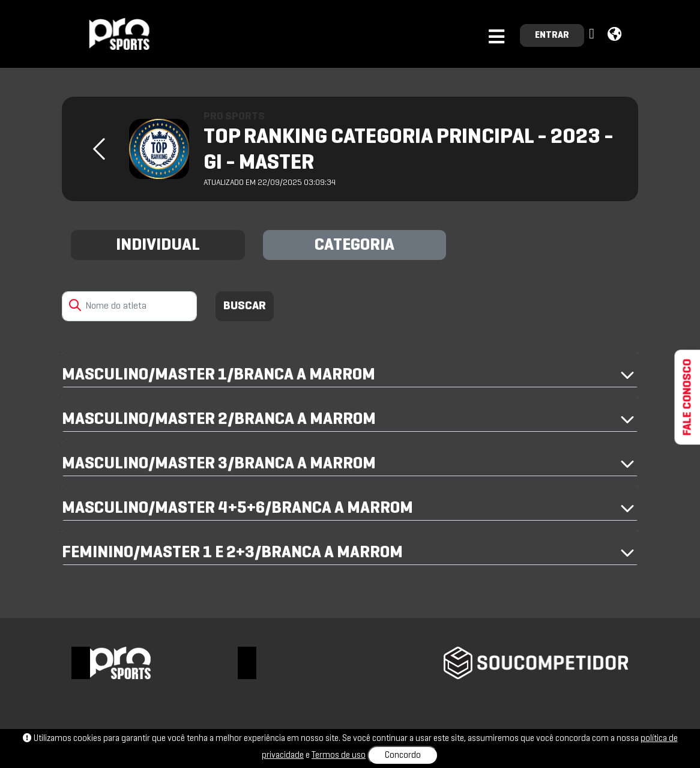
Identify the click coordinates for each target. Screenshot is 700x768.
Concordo (403, 755)
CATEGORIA (355, 246)
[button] (593, 35)
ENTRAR (552, 35)
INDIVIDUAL (158, 246)
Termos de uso (339, 755)
